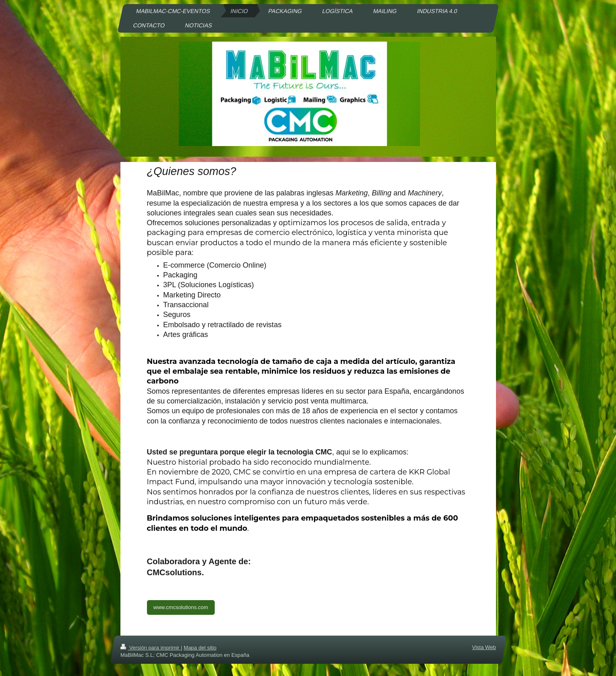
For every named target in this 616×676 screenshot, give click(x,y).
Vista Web (484, 647)
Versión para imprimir (151, 648)
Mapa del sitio (200, 648)
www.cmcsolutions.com (181, 607)
